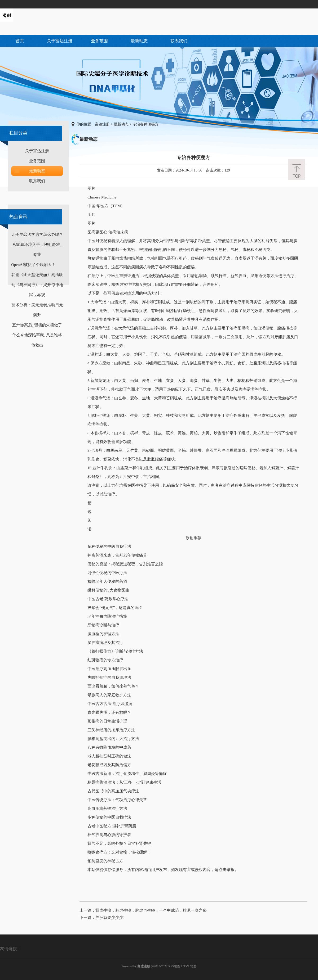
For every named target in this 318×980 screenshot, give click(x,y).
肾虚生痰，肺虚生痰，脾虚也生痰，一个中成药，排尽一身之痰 (151, 910)
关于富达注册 (60, 41)
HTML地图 (189, 966)
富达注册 (102, 124)
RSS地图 (174, 966)
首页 (20, 41)
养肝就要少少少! (110, 918)
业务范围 (99, 41)
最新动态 (139, 41)
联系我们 (179, 41)
